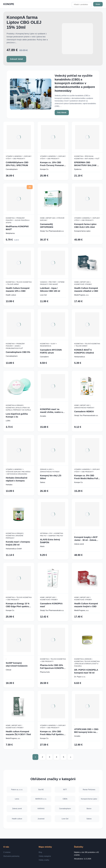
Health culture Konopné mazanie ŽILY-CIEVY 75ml (18, 733)
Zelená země (79, 544)
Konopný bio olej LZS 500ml (51, 477)
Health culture (11, 295)
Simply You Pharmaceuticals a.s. (52, 231)
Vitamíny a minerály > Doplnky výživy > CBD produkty (19, 157)
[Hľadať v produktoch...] (82, 5)
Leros (17, 798)
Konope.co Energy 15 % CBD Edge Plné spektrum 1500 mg (18, 605)
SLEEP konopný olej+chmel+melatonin (17, 664)
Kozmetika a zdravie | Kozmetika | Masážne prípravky (15, 536)
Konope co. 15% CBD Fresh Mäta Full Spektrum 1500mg (53, 733)
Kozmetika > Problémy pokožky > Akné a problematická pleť (15, 346)
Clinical (8, 670)
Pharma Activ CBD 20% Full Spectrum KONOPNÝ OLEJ (52, 667)
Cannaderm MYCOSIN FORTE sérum (51, 351)
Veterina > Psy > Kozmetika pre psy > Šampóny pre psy (52, 534)
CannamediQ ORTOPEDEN (47, 226)
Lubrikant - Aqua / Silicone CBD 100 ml (50, 290)
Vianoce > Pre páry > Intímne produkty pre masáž (52, 283)
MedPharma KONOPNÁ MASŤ (17, 228)
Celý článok (62, 113)
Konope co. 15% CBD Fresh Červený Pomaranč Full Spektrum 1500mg (53, 164)
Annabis (43, 416)
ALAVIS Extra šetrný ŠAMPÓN (50, 541)
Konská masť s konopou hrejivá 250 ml (18, 543)
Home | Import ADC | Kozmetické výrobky (83, 283)
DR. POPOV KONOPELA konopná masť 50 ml (86, 671)
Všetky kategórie (45, 856)
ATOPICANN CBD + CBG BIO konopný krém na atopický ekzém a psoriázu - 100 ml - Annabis (86, 731)
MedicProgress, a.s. (82, 295)
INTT (65, 788)
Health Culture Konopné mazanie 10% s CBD (18, 290)
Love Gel (43, 295)
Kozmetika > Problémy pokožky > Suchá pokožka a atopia (18, 220)
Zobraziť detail (16, 59)
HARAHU (41, 809)
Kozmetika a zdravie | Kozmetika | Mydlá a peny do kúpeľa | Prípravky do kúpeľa (18, 408)
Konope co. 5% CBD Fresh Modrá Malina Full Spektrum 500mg (86, 477)
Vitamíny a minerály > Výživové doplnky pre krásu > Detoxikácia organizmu (18, 472)
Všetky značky (44, 860)
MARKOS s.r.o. (41, 798)
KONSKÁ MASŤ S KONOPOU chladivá (84, 351)
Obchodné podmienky (11, 856)
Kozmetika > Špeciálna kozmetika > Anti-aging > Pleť (87, 157)
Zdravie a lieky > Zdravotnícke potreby (50, 470)
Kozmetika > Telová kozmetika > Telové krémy (19, 283)
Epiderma (78, 169)
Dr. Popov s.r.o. (80, 677)
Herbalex (9, 485)
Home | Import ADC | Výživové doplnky (52, 219)
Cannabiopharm (12, 169)
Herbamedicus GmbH (14, 549)
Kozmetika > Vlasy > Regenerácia (48, 345)
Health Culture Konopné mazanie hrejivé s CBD (86, 605)
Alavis (42, 546)
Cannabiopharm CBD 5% (18, 352)
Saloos (43, 482)
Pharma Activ (45, 672)
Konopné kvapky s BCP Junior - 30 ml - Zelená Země (86, 539)
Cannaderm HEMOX (84, 411)
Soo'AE (41, 788)
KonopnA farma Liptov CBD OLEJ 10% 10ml (85, 226)
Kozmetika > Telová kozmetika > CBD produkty (19, 598)
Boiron (89, 809)
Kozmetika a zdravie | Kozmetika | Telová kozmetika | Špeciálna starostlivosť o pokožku (87, 662)
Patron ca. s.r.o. (17, 788)
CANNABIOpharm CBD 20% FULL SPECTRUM (17, 164)
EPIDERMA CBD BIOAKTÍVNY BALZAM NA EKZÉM (87, 164)
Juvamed (41, 819)
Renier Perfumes (89, 788)
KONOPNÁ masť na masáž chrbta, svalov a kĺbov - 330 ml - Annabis (52, 411)
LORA (8, 421)
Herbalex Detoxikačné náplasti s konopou (17, 479)
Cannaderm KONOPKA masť (51, 605)
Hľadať (98, 4)
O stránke (7, 852)
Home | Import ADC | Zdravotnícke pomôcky (84, 406)
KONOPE (9, 4)
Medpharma (10, 233)
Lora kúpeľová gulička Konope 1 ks (17, 415)
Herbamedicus (80, 357)
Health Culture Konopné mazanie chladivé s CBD (86, 290)
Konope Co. (44, 169)
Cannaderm (44, 357)
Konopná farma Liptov (82, 231)
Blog (40, 852)
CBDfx (65, 798)
